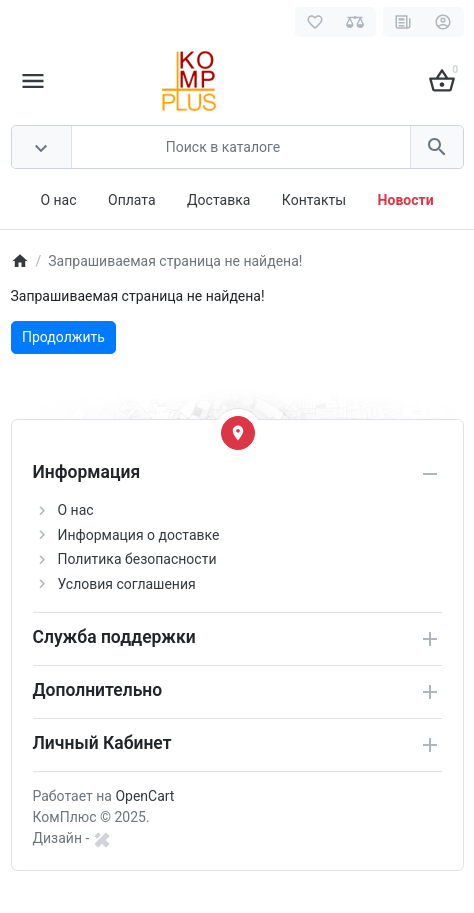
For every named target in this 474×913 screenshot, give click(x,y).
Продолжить (63, 337)
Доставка (218, 200)
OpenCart (144, 796)
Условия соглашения (127, 584)
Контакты (314, 200)
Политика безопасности (137, 559)
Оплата (132, 200)
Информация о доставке (139, 535)
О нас (58, 200)
